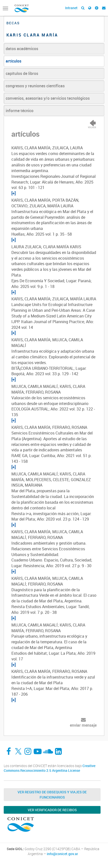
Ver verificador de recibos (52, 810)
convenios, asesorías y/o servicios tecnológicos (48, 98)
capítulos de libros (22, 73)
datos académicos (22, 49)
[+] (13, 193)
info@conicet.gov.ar (62, 854)
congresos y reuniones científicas (35, 86)
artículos (13, 61)
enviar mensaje (83, 725)
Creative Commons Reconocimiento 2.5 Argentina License (50, 768)
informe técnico (20, 111)
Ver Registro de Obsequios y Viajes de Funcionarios (52, 795)
